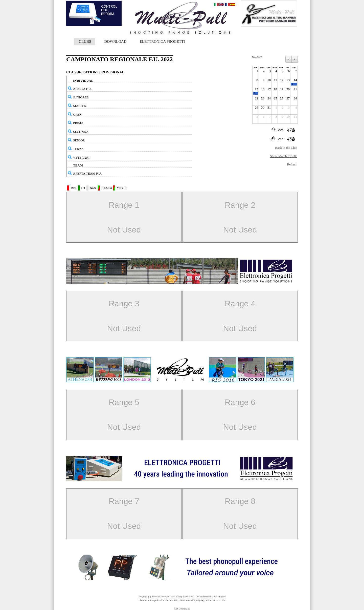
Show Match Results (284, 156)
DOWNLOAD (115, 41)
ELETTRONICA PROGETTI (162, 41)
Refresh (292, 164)
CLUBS (85, 41)
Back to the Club (286, 148)
